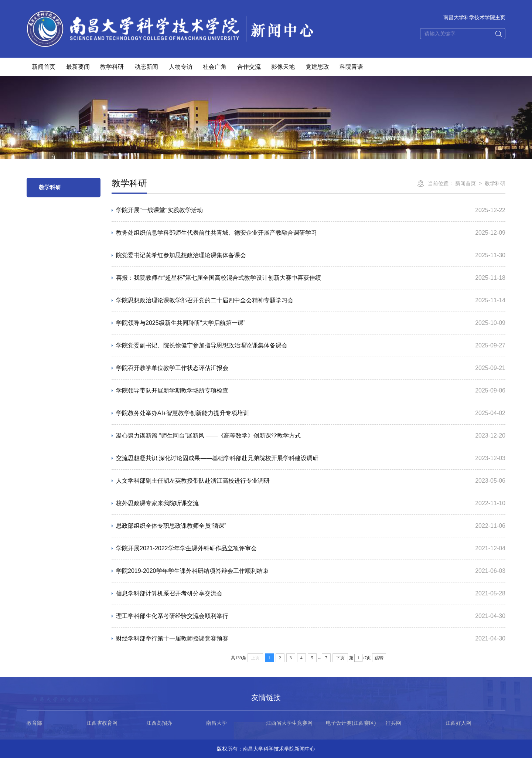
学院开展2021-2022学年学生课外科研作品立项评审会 (186, 548)
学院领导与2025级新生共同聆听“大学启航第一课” (181, 323)
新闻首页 (44, 67)
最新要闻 (78, 67)
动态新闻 (146, 67)
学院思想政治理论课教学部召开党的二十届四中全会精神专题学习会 (205, 300)
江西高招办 (159, 723)
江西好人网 (458, 723)
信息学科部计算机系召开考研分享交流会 (169, 593)
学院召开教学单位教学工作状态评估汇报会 (172, 368)
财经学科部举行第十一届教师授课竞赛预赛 (172, 638)
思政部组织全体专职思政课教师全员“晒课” (171, 526)
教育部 (34, 723)
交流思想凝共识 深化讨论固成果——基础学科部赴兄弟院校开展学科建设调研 (217, 458)
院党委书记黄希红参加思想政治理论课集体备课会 (181, 255)
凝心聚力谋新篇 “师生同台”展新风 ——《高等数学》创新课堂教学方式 (208, 436)
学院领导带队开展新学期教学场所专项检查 (172, 390)
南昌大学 (216, 723)
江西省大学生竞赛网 (289, 723)
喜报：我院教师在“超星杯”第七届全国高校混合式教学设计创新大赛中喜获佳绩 (219, 278)
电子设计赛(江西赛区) (351, 723)
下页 (340, 658)
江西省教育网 (102, 723)
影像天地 (283, 67)
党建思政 (317, 67)
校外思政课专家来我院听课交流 (157, 503)
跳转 (379, 658)
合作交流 (249, 67)
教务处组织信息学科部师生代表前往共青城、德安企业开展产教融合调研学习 (216, 233)
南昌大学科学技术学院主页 (474, 17)
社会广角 (215, 67)
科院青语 (351, 67)
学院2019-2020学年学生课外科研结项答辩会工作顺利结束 (192, 571)
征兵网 (393, 723)
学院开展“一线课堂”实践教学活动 (159, 210)
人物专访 (181, 67)
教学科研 (112, 67)
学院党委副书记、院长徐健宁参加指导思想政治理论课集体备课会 (202, 345)
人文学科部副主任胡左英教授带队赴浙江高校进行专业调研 (193, 481)
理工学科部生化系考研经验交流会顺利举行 (172, 616)
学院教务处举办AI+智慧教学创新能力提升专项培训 (183, 413)
